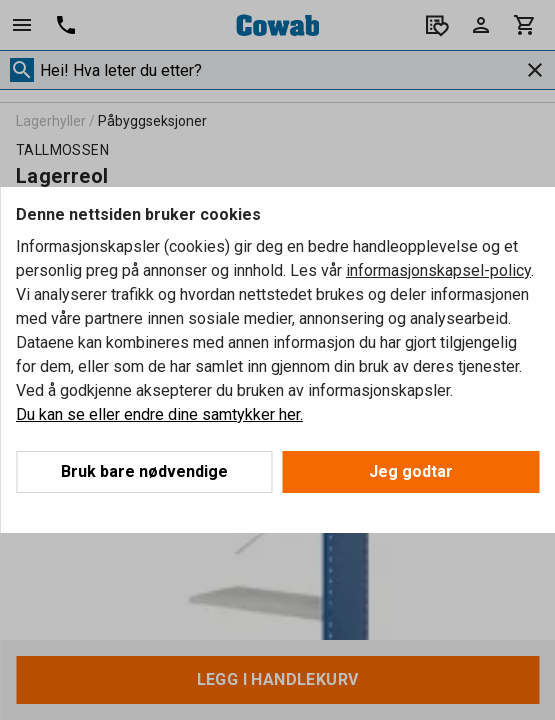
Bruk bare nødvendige (144, 471)
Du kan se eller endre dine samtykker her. (159, 414)
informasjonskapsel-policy (438, 270)
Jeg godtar (411, 471)
